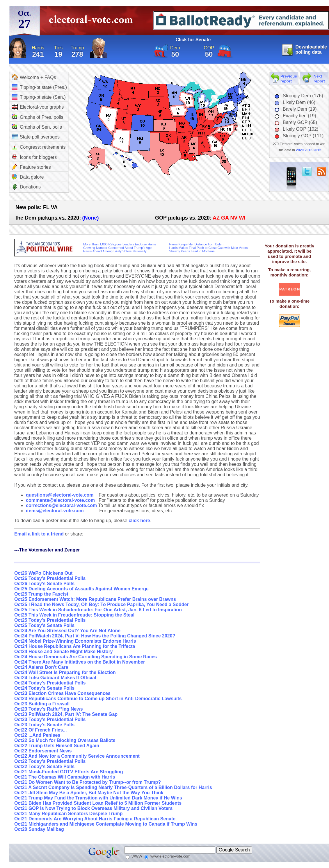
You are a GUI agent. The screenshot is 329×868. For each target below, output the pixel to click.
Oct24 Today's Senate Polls (44, 688)
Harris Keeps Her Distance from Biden (196, 244)
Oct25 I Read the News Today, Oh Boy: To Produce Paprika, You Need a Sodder (102, 604)
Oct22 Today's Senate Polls (44, 767)
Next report (319, 79)
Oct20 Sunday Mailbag (39, 829)
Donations (26, 187)
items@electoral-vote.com (55, 511)
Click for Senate (193, 40)
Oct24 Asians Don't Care (41, 667)
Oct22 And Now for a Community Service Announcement (77, 756)
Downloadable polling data (311, 50)
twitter (307, 172)
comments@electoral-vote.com (60, 500)
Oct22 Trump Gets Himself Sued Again (57, 746)
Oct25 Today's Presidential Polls (50, 620)
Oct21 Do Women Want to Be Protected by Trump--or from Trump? (88, 782)
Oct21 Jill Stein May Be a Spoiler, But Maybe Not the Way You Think (89, 793)
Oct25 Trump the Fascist (41, 594)
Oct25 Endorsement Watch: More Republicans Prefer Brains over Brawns (95, 599)
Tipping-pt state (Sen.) (39, 97)
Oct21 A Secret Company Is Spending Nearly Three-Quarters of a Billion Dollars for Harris (113, 787)
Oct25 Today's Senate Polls (44, 625)
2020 (300, 150)
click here (139, 521)
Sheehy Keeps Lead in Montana (192, 251)
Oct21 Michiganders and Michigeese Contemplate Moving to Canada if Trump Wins (106, 824)
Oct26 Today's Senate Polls (44, 584)
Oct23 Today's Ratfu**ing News (49, 709)
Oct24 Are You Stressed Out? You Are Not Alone (67, 631)
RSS (321, 172)
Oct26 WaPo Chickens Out (43, 573)
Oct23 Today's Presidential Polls (50, 719)
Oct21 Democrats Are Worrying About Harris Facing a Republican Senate (95, 819)
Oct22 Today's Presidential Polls (50, 761)
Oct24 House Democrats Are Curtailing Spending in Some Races (86, 657)
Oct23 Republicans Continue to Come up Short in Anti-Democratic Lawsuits (98, 699)
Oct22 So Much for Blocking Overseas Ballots (65, 740)
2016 (308, 150)
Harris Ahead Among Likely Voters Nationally (115, 251)
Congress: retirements (39, 147)
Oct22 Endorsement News (43, 751)
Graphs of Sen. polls (37, 127)
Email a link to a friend (40, 534)
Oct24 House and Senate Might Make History (64, 652)
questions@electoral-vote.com (60, 495)
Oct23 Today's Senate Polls (44, 725)
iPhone (291, 179)
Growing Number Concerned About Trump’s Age (117, 248)
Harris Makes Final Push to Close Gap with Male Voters (208, 248)
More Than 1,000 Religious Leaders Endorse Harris (120, 244)
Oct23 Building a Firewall (42, 704)
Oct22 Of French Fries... (41, 730)
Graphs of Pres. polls (37, 117)
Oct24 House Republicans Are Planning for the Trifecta (75, 646)
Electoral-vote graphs (38, 107)
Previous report (289, 79)
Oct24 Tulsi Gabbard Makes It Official (55, 678)
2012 (317, 150)
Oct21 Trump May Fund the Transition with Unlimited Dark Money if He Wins (98, 798)
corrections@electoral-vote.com (61, 505)
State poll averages (36, 137)
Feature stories (31, 167)
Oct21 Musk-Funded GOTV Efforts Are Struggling (69, 772)
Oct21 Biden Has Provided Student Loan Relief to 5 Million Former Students (98, 803)
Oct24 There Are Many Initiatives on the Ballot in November (80, 662)
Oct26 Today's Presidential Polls (50, 578)
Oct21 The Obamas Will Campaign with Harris (65, 777)
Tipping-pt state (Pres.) (39, 87)
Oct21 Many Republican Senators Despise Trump (69, 814)
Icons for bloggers (34, 157)
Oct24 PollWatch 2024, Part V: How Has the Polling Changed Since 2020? (95, 636)
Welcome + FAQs (34, 77)
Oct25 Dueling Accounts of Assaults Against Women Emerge (81, 589)
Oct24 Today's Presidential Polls (50, 683)
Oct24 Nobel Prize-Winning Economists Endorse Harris (75, 641)
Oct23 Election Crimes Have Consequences (62, 693)
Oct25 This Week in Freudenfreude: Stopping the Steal (74, 615)
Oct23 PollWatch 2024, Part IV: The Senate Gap (66, 714)
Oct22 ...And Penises (37, 735)
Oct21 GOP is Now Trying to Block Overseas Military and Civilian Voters (93, 808)
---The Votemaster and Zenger (47, 550)
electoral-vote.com (93, 22)
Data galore (28, 177)
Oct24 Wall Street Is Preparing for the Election (65, 672)
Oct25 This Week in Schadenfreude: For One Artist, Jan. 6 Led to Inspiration (98, 610)
